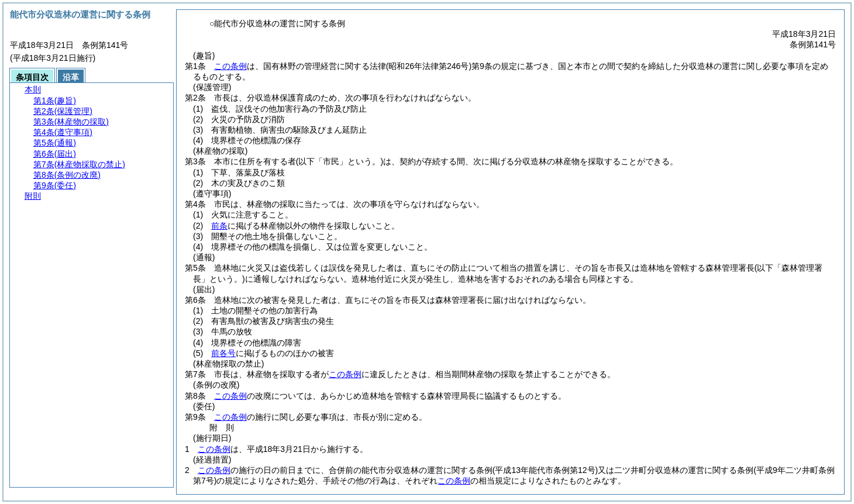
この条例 (230, 66)
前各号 (223, 353)
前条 (219, 226)
